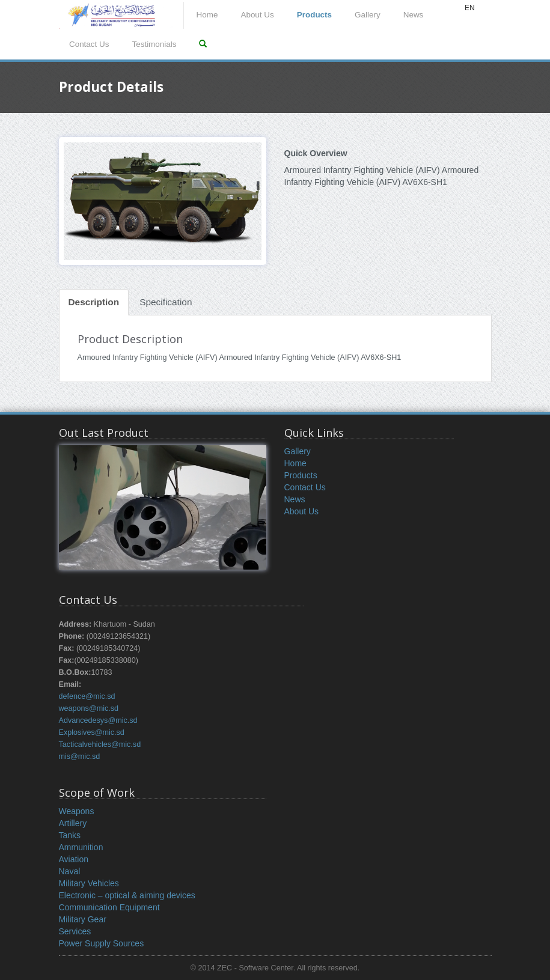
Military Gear (83, 919)
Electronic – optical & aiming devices (127, 895)
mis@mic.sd (80, 756)
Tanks (70, 835)
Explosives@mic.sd (92, 732)
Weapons (77, 811)
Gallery (368, 15)
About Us (257, 15)
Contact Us (89, 44)
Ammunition (81, 847)
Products (314, 15)
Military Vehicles (89, 883)
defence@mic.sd (87, 696)
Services (75, 931)
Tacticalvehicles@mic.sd (100, 744)
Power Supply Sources (102, 943)
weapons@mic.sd (89, 708)
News (414, 15)
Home (207, 15)
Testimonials (154, 44)
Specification (166, 302)
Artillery (73, 823)
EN (470, 8)
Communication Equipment (109, 907)
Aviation (74, 859)
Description (94, 302)
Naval (70, 871)
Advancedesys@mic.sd (98, 720)
